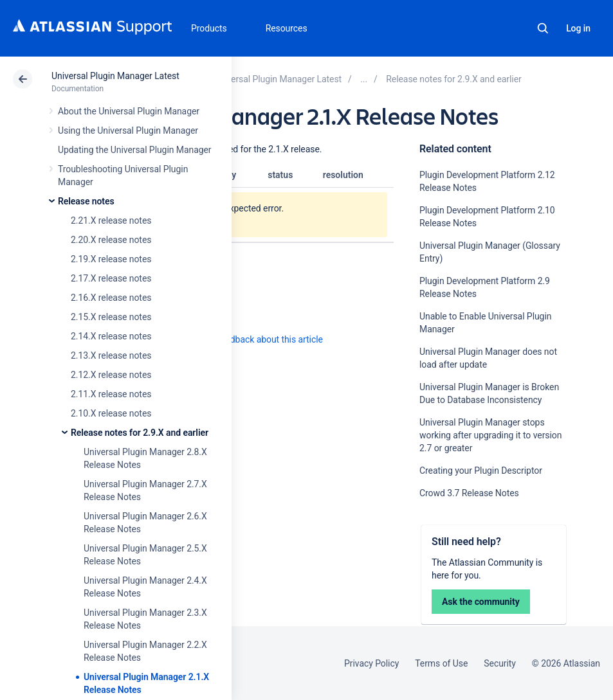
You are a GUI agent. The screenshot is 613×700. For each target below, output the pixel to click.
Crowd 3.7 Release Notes (469, 493)
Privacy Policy (371, 663)
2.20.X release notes (111, 240)
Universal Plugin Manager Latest (115, 76)
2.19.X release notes (111, 259)
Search (543, 28)
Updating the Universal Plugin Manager (135, 150)
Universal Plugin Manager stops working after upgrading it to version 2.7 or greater (490, 435)
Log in (578, 28)
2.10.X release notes (111, 413)
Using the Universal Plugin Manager (128, 130)
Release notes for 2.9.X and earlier (140, 433)
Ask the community (481, 602)
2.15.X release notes (111, 317)
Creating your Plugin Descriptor (481, 471)
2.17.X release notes (111, 278)
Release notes (86, 201)
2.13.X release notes (111, 355)
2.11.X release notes (111, 394)
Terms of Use (441, 663)
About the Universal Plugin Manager (129, 111)
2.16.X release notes (111, 298)
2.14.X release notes (111, 336)
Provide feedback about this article (254, 339)
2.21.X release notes (111, 220)
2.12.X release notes (111, 375)
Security (500, 663)
